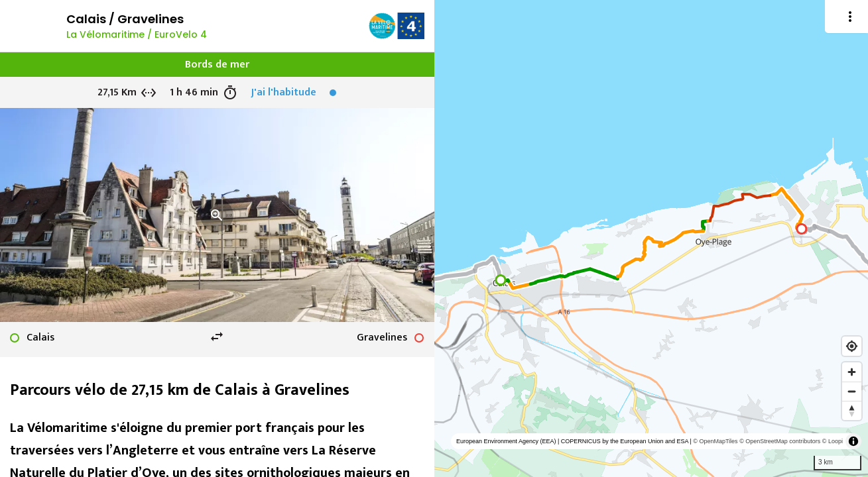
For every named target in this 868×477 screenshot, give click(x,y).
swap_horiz (217, 337)
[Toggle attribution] (853, 441)
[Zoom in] (852, 372)
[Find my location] (852, 346)
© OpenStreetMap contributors (780, 441)
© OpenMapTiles (715, 441)
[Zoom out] (852, 391)
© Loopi (833, 441)
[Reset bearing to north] (852, 410)
